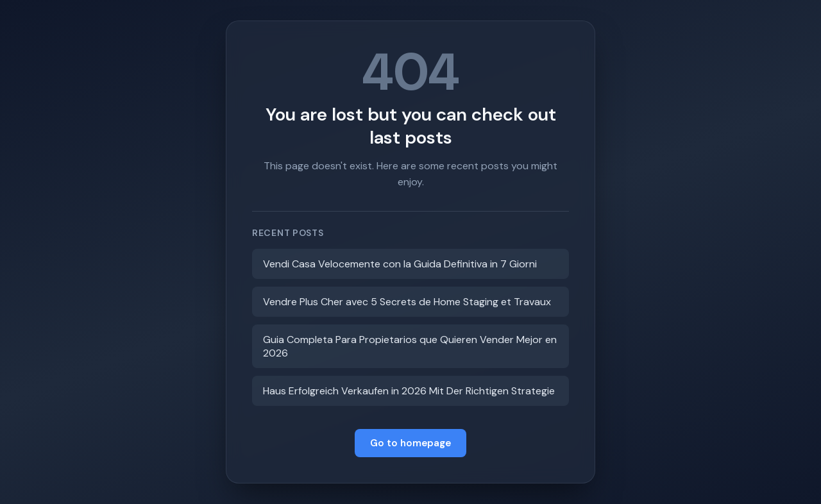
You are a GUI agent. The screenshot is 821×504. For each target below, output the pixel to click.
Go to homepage (410, 443)
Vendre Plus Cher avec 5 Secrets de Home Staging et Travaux (407, 302)
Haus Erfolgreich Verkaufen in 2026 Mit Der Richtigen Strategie (409, 391)
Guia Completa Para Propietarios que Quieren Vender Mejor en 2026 (410, 346)
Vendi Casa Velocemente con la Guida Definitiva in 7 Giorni (400, 264)
